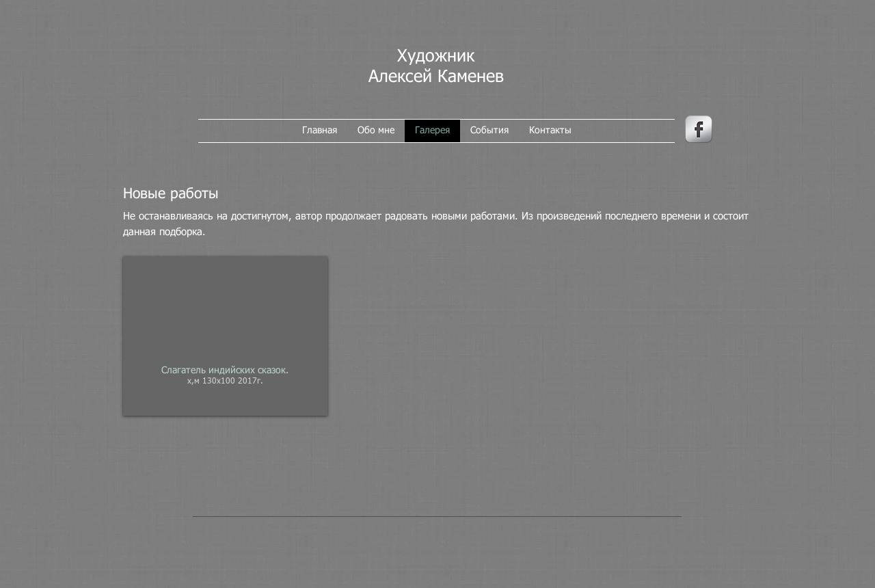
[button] (225, 336)
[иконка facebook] (699, 129)
